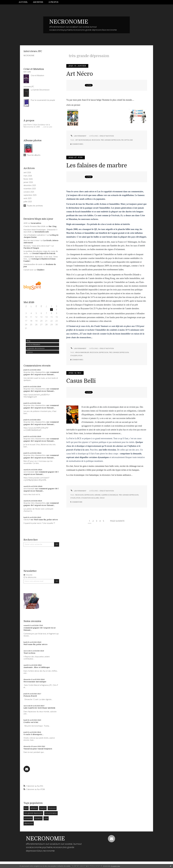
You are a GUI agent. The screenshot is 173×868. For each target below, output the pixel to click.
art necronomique (83, 140)
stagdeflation (76, 355)
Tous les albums (34, 155)
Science (30, 352)
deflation (34, 808)
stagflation (75, 498)
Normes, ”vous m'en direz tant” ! (37, 246)
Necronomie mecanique (35, 682)
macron (43, 808)
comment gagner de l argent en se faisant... (41, 373)
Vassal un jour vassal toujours (38, 749)
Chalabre (41, 270)
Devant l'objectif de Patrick (44, 253)
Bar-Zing (53, 226)
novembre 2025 (30, 189)
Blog (28, 341)
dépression (29, 823)
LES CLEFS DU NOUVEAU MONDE (39, 708)
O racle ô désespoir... (34, 734)
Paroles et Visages (31, 248)
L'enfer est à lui (31, 722)
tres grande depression (33, 813)
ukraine (97, 495)
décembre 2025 (30, 185)
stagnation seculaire (90, 498)
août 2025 (28, 198)
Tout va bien (29, 653)
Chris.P (27, 520)
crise (46, 818)
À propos (53, 2)
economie (28, 818)
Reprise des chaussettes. (35, 372)
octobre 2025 (29, 192)
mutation (38, 818)
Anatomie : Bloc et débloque (37, 667)
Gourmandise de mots (33, 264)
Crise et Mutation (33, 344)
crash (102, 498)
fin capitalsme (127, 140)
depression (104, 352)
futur (26, 808)
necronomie (29, 472)
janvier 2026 (28, 182)
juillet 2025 (28, 202)
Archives (38, 2)
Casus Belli (81, 381)
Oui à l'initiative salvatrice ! (35, 235)
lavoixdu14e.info (42, 232)
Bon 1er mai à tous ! (32, 240)
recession (52, 808)
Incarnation (36, 223)
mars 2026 (28, 176)
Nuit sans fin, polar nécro (46, 520)
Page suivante (117, 521)
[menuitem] (25, 2)
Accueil (23, 2)
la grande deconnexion (36, 348)
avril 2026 (27, 173)
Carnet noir (28, 270)
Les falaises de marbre (97, 165)
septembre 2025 (30, 195)
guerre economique (110, 495)
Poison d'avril (30, 696)
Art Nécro (80, 74)
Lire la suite (48, 127)
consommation (51, 813)
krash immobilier (82, 352)
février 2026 (28, 179)
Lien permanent (78, 136)
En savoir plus (116, 866)
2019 (25, 223)
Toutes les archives (35, 206)
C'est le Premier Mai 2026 (34, 226)
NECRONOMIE (69, 22)
